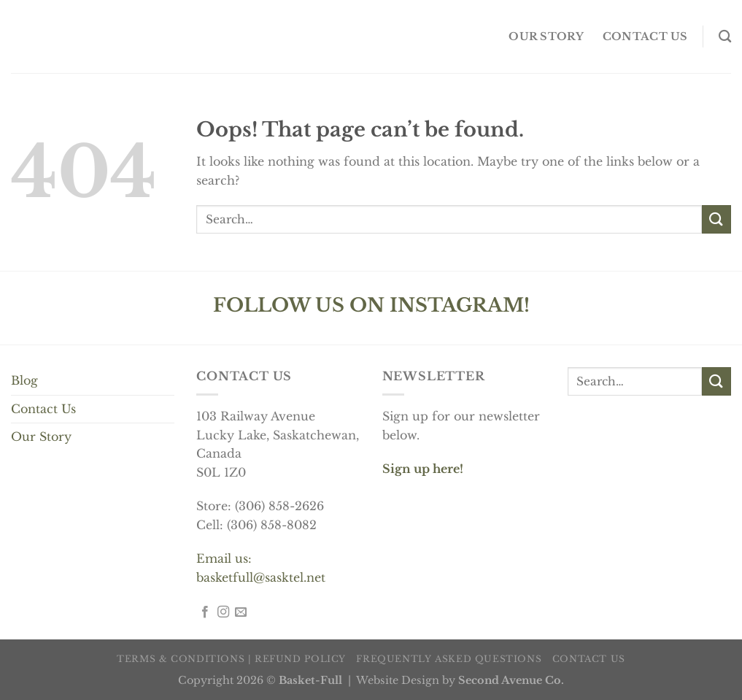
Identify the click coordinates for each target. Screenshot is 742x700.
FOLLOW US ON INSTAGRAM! (371, 305)
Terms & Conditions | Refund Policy (231, 659)
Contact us (645, 36)
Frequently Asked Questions (449, 659)
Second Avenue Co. (511, 680)
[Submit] (716, 219)
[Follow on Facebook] (205, 612)
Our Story (41, 436)
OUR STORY (546, 36)
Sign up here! (423, 469)
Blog (24, 380)
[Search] (725, 37)
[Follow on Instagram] (223, 612)
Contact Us (43, 409)
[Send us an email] (241, 612)
